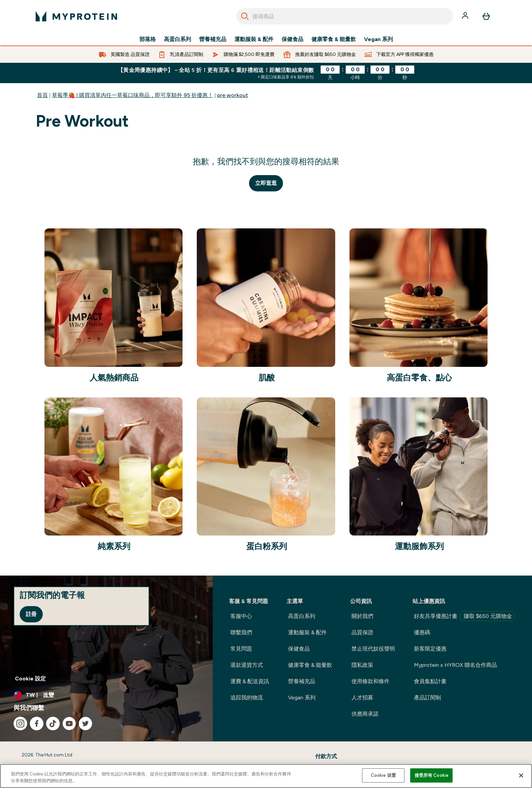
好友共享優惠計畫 (464, 616)
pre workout (233, 95)
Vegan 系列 (378, 39)
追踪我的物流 (247, 698)
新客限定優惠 (430, 649)
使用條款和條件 (370, 681)
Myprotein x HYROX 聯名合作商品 (455, 665)
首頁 (42, 95)
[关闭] (521, 775)
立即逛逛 (266, 183)
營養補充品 (213, 39)
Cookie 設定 (30, 679)
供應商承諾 (365, 714)
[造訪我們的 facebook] (37, 724)
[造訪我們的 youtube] (69, 724)
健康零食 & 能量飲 (334, 39)
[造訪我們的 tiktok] (53, 724)
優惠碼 (422, 632)
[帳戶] (466, 16)
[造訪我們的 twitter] (85, 724)
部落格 (148, 39)
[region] (266, 776)
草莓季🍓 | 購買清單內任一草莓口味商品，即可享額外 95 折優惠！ (132, 95)
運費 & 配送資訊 (250, 681)
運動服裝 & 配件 (254, 39)
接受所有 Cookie (432, 775)
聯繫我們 (241, 632)
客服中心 (241, 616)
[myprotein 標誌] (76, 16)
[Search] (245, 16)
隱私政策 (362, 665)
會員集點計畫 (430, 681)
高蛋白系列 (177, 39)
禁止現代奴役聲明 (373, 649)
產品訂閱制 (427, 698)
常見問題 (241, 649)
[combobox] (345, 16)
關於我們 (362, 616)
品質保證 (362, 632)
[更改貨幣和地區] (106, 695)
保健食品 (292, 39)
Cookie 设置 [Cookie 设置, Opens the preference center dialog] (383, 775)
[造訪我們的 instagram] (20, 724)
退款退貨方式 (247, 665)
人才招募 (362, 698)
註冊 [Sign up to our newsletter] (31, 614)
